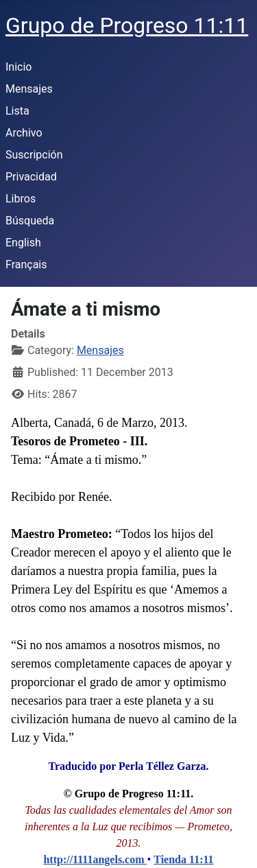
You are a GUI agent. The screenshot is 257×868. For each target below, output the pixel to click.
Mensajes (29, 89)
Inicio (19, 67)
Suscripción (34, 155)
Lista (17, 111)
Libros (21, 199)
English (23, 243)
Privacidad (31, 177)
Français (26, 265)
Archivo (24, 133)
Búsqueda (30, 221)
